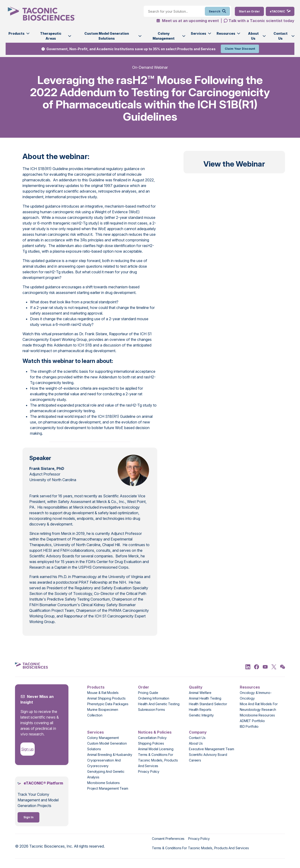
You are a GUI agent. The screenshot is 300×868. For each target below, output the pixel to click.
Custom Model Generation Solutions (107, 36)
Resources (226, 33)
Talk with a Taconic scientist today (261, 21)
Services (199, 33)
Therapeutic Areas (51, 36)
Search (217, 11)
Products (17, 33)
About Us (253, 36)
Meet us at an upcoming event (188, 21)
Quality (196, 687)
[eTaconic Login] (280, 11)
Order (144, 687)
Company (198, 732)
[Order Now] (249, 11)
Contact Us (281, 36)
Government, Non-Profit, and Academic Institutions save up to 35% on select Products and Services (131, 49)
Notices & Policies (155, 732)
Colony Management (164, 36)
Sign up (27, 749)
